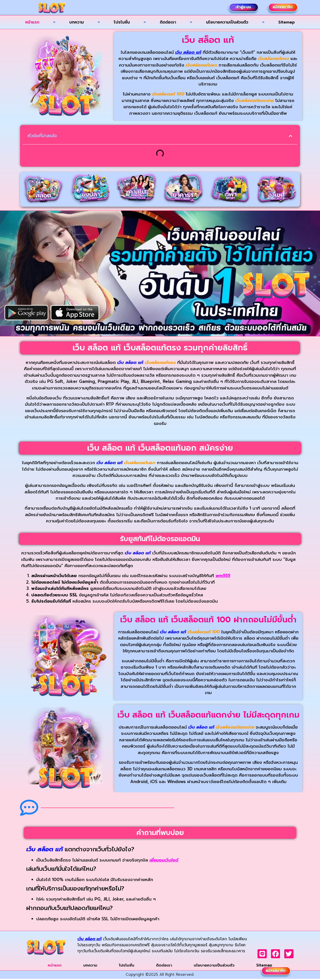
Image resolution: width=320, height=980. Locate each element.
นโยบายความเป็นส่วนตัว (227, 22)
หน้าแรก (32, 22)
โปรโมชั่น (122, 22)
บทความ (76, 22)
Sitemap (286, 22)
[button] (290, 136)
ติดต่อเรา (168, 22)
